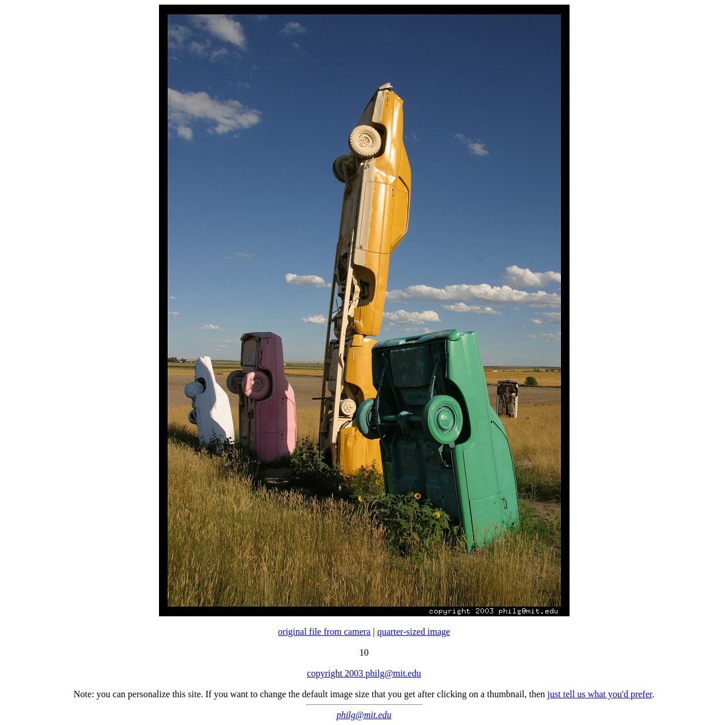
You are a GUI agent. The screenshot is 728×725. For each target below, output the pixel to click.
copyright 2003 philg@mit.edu (364, 673)
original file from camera (324, 632)
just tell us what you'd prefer (600, 694)
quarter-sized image (413, 632)
